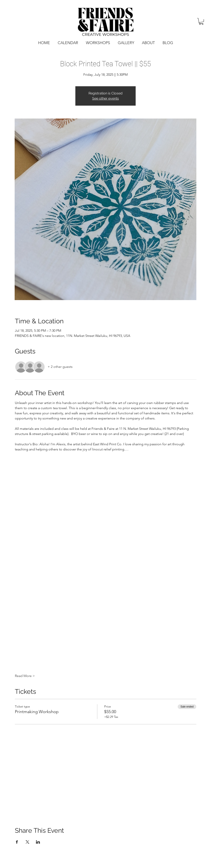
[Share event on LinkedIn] (38, 842)
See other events (105, 98)
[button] (201, 21)
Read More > (25, 676)
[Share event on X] (27, 842)
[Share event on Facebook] (17, 842)
